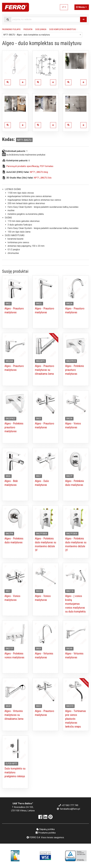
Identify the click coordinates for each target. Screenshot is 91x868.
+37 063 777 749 (68, 805)
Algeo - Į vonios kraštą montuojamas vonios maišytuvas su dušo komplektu (75, 604)
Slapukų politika (46, 829)
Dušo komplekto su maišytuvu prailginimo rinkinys (15, 772)
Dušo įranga (41, 29)
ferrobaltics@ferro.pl (68, 809)
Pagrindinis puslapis (11, 29)
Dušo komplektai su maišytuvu (63, 29)
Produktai (28, 29)
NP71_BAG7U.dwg (39, 172)
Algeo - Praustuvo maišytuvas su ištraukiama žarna (45, 370)
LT (64, 7)
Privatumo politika (46, 833)
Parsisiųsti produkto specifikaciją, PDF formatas (30, 166)
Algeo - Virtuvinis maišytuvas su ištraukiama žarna (14, 715)
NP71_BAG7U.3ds (43, 178)
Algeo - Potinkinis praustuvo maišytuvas (75, 370)
